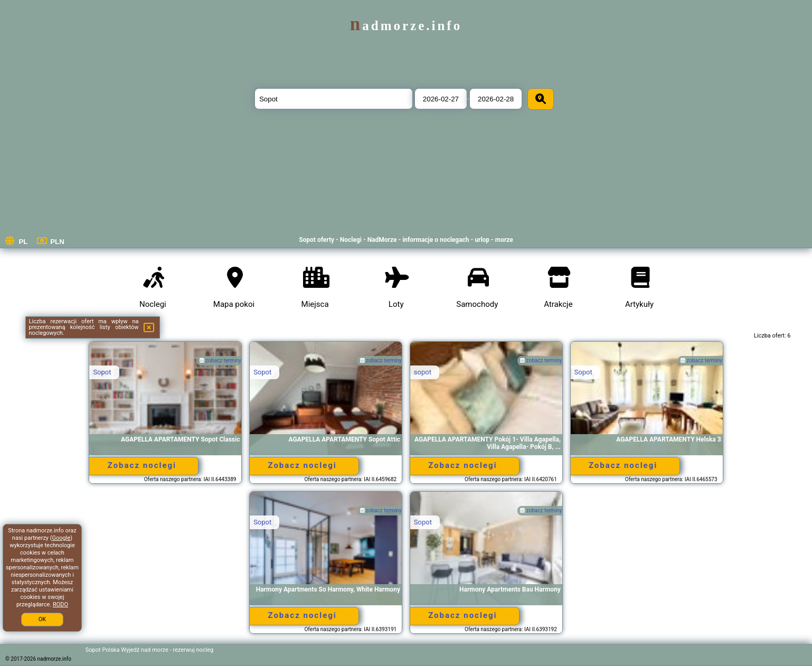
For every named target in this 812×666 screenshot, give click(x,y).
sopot (423, 372)
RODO (60, 604)
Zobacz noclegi (142, 465)
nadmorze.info (406, 26)
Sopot (102, 372)
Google (62, 538)
